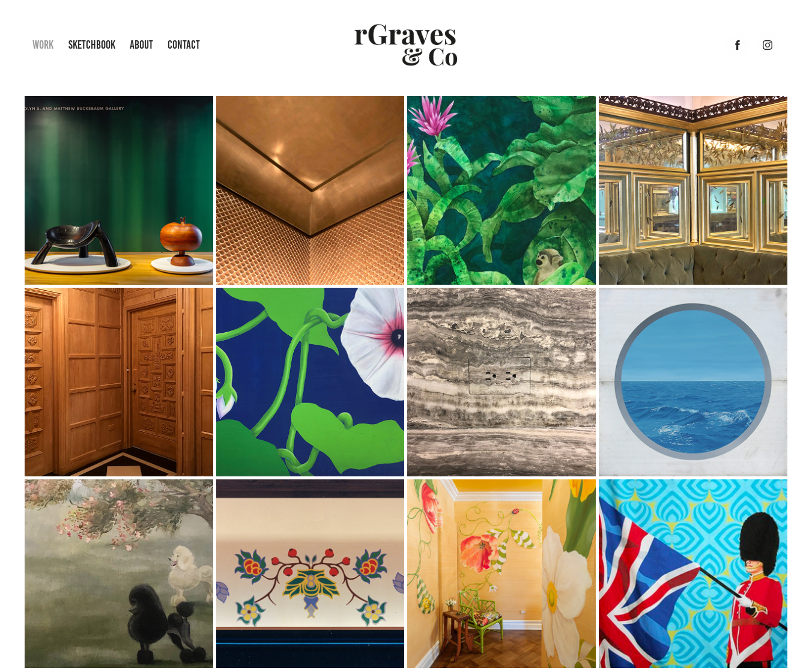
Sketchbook (92, 45)
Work (43, 45)
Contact (184, 45)
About (141, 45)
